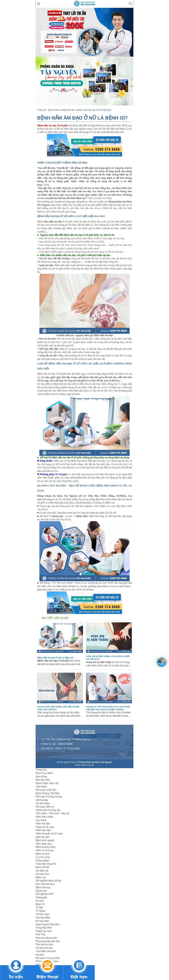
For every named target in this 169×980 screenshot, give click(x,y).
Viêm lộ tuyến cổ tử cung (49, 834)
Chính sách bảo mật (84, 765)
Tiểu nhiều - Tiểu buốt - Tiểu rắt (52, 813)
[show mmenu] (39, 3)
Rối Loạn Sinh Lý (45, 807)
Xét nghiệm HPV (45, 894)
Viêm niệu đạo (43, 830)
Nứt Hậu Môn (43, 918)
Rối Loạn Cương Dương (49, 797)
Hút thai (40, 955)
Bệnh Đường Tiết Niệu (48, 793)
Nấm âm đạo (43, 837)
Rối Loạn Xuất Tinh (46, 790)
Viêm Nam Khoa (44, 817)
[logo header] (84, 3)
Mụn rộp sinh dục (45, 884)
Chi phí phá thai (44, 948)
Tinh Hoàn (41, 787)
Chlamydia (41, 897)
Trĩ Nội (39, 908)
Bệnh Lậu (41, 877)
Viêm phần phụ (44, 844)
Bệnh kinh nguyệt (45, 840)
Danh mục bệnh (44, 773)
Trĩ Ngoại (41, 911)
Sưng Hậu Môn (44, 928)
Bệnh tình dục (43, 887)
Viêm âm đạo (43, 823)
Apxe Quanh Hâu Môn (48, 924)
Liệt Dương (42, 800)
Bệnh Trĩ (40, 904)
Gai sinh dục (42, 874)
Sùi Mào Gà (42, 871)
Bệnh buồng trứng (45, 847)
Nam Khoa (41, 776)
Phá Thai (40, 934)
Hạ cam (40, 901)
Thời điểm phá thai (46, 951)
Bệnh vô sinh (43, 854)
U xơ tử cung (43, 857)
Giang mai (41, 891)
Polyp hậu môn (44, 931)
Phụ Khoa (41, 820)
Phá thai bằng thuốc (46, 938)
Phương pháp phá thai (48, 941)
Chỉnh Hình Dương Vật (48, 810)
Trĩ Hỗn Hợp (42, 914)
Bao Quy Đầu (43, 780)
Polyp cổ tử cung (45, 827)
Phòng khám (42, 861)
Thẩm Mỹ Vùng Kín (46, 864)
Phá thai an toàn (44, 944)
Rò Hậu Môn (42, 921)
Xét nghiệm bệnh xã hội (48, 881)
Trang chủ (41, 770)
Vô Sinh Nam (43, 803)
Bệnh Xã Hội (42, 867)
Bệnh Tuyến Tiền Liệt (47, 783)
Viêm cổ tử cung (45, 850)
